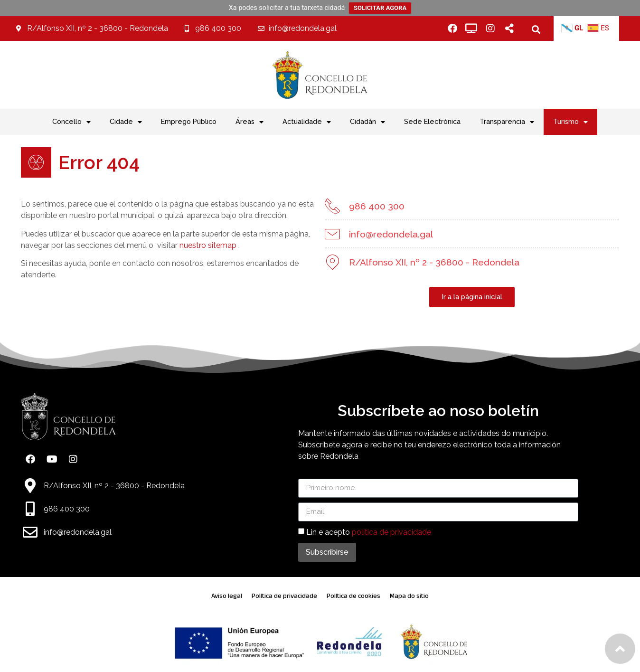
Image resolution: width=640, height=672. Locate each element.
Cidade (126, 122)
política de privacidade (391, 532)
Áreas (249, 122)
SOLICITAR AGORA (380, 8)
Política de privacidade (284, 596)
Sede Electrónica (432, 121)
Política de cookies (353, 596)
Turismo (570, 122)
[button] (536, 29)
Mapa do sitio (409, 596)
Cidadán (367, 122)
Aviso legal (227, 596)
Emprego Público (189, 121)
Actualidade (307, 122)
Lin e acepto (369, 532)
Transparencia (507, 122)
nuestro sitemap (207, 245)
